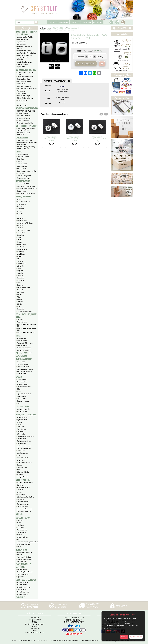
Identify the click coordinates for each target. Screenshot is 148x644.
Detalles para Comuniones (24, 118)
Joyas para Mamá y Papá (24, 51)
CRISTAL (19, 152)
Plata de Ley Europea (23, 345)
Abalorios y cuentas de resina (25, 483)
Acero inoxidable (22, 341)
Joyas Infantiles (21, 44)
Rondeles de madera (23, 401)
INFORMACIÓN (64, 22)
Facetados (20, 490)
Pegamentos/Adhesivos (24, 557)
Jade (18, 259)
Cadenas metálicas (22, 364)
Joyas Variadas (21, 67)
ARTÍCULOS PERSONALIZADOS (26, 126)
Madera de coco (22, 396)
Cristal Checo (21, 159)
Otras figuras (20, 499)
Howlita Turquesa (22, 249)
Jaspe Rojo (20, 256)
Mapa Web (35, 618)
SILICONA (19, 514)
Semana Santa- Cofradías (24, 81)
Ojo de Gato (20, 278)
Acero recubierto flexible (24, 371)
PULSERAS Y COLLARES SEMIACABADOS (24, 355)
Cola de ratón (21, 434)
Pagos (35, 622)
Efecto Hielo (21, 485)
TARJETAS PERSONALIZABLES (26, 111)
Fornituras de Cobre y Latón (25, 343)
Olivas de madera (22, 399)
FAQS (35, 631)
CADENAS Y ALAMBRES (24, 359)
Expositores (20, 577)
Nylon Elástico (21, 460)
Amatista (19, 211)
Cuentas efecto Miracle (24, 504)
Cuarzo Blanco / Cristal (23, 230)
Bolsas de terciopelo (23, 594)
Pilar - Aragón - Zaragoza (24, 96)
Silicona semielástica (23, 472)
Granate (19, 240)
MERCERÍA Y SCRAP (23, 518)
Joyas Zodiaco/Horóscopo (24, 62)
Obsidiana (20, 275)
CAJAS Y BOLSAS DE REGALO (26, 580)
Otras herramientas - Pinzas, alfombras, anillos (25, 560)
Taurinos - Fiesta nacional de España (25, 73)
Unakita (19, 306)
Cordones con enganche (24, 446)
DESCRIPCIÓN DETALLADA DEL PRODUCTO (57, 81)
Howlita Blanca (21, 244)
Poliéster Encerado (22, 467)
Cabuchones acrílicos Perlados (26, 497)
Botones (19, 535)
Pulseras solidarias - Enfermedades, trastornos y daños (27, 143)
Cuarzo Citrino (21, 232)
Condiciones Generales (35, 633)
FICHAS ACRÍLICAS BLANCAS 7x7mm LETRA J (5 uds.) (98, 139)
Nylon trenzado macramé (24, 462)
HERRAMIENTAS (21, 550)
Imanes (19, 539)
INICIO (52, 22)
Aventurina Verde (22, 221)
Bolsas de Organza (22, 582)
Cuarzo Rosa (20, 235)
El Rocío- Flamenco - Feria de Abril (27, 88)
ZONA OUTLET (21, 597)
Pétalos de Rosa (21, 532)
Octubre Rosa (21, 84)
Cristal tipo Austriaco (23, 157)
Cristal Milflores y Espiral (24, 176)
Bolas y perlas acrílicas (23, 487)
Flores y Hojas (21, 494)
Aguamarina (20, 209)
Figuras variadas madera (24, 394)
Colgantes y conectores (24, 387)
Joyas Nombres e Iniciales (24, 55)
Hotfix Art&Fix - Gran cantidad (26, 186)
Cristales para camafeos (24, 178)
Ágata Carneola (21, 204)
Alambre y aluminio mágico (25, 369)
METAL (18, 336)
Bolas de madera (22, 382)
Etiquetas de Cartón (23, 569)
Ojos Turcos (20, 173)
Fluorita (19, 237)
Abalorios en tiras (22, 105)
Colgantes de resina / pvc (24, 511)
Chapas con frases (22, 103)
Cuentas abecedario (23, 506)
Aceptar (124, 637)
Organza (19, 465)
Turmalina (20, 302)
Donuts (19, 391)
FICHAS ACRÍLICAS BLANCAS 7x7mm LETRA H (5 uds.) (74, 139)
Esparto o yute (21, 451)
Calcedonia (20, 228)
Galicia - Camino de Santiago (25, 98)
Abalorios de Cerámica (23, 409)
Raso (18, 470)
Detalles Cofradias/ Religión (25, 123)
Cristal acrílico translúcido (24, 509)
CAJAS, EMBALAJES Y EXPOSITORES (23, 566)
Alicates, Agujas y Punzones (25, 552)
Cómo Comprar (35, 620)
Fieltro (19, 547)
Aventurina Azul (22, 218)
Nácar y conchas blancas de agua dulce (26, 325)
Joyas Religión (21, 42)
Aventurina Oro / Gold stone (25, 223)
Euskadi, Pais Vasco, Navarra (25, 77)
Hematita (20, 242)
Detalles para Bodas (23, 113)
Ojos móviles (21, 527)
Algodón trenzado (22, 420)
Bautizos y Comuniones (24, 79)
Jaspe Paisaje (21, 252)
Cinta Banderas (21, 431)
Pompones (20, 520)
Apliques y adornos (22, 537)
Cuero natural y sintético (24, 448)
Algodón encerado (22, 417)
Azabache (20, 225)
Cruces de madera (22, 379)
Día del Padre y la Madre (24, 86)
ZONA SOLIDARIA (22, 138)
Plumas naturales (22, 530)
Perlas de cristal (21, 169)
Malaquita (20, 273)
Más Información (110, 631)
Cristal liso (20, 161)
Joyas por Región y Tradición (25, 37)
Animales (20, 492)
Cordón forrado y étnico (24, 441)
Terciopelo (20, 474)
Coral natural (21, 319)
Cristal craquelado (22, 164)
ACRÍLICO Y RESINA (23, 480)
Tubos (19, 403)
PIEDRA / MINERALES (23, 197)
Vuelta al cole (21, 91)
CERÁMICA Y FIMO (22, 407)
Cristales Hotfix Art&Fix (24, 184)
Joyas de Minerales (22, 39)
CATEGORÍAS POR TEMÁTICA (26, 70)
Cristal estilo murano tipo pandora (27, 171)
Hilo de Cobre (21, 362)
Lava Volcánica (21, 263)
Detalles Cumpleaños (23, 120)
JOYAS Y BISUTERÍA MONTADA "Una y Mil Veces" (26, 33)
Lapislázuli (20, 261)
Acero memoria (21, 374)
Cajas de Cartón (21, 589)
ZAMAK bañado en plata (24, 348)
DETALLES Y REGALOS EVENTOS (27, 108)
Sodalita (19, 299)
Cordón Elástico (21, 439)
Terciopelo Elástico (22, 477)
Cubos (19, 389)
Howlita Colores (22, 247)
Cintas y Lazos (21, 427)
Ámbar (19, 199)
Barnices (19, 555)
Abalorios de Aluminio (23, 350)
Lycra (18, 455)
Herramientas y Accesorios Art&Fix (27, 189)
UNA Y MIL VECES (98, 22)
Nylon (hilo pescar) (22, 458)
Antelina (19, 422)
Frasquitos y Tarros (22, 154)
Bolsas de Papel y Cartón (24, 587)
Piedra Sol (20, 290)
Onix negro (20, 285)
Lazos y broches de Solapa (25, 140)
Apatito (19, 216)
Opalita (19, 283)
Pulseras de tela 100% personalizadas (23, 134)
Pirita (18, 297)
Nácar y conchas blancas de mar (26, 332)
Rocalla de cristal (22, 166)
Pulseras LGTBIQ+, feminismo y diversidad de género (26, 148)
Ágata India (20, 206)
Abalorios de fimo (22, 411)
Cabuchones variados (23, 502)
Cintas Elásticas (21, 429)
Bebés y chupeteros (23, 100)
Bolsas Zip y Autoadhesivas (25, 572)
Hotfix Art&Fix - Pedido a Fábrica (27, 193)
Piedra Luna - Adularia (23, 287)
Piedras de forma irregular (24, 311)
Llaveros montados (22, 64)
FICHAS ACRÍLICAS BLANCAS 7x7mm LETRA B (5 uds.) (52, 139)
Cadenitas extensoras (23, 367)
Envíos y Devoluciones (35, 624)
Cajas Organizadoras (23, 574)
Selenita (19, 304)
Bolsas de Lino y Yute (23, 592)
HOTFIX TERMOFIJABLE (24, 181)
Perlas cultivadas (22, 322)
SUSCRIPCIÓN (87, 22)
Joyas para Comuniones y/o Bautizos (25, 47)
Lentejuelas (20, 525)
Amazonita (20, 213)
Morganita (20, 271)
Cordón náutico (21, 443)
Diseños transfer (22, 191)
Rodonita (19, 295)
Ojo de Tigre (20, 280)
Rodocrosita (20, 292)
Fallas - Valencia (22, 93)
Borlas (19, 523)
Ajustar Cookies (136, 637)
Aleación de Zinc (22, 338)
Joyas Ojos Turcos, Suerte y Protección (25, 59)
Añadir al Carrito (86, 64)
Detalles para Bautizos (23, 116)
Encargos (35, 626)
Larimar (19, 268)
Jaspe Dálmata (21, 254)
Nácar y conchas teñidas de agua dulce (26, 329)
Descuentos (35, 629)
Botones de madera (23, 384)
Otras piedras (21, 309)
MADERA (19, 377)
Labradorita (20, 266)
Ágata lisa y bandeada (23, 201)
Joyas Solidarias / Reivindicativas (26, 53)
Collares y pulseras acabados (25, 436)
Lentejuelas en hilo (22, 453)
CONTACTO (75, 22)
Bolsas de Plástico (22, 585)
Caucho (19, 424)
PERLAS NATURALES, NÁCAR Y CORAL (27, 316)
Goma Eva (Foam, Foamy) (24, 544)
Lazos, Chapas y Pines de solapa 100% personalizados (26, 129)
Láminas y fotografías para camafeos (27, 542)
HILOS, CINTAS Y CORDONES (26, 415)
